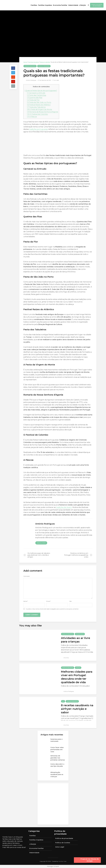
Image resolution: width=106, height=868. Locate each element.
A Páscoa (32, 117)
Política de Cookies (63, 843)
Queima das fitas (35, 98)
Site (70, 601)
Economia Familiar (60, 5)
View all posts (41, 543)
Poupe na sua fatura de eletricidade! (97, 5)
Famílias (34, 5)
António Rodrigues (30, 80)
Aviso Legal (60, 847)
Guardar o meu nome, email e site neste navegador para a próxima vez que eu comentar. (52, 609)
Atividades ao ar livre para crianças (76, 640)
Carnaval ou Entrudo (36, 93)
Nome (26, 601)
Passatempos (80, 634)
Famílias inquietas (45, 5)
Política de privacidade (64, 838)
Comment (27, 576)
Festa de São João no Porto (39, 102)
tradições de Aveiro (64, 507)
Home (25, 62)
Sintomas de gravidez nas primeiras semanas (58, 758)
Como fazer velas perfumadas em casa (57, 750)
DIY (63, 701)
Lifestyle (82, 5)
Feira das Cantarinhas (36, 95)
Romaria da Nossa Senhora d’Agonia (42, 112)
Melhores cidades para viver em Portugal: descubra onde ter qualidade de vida (77, 677)
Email (49, 601)
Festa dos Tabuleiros (36, 107)
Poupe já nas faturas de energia (90, 860)
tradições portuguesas (38, 129)
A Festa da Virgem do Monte (39, 109)
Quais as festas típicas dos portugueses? (41, 90)
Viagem (78, 668)
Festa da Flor (33, 100)
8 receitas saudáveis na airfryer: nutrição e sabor (77, 709)
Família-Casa (62, 861)
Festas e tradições (45, 62)
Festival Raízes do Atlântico (39, 105)
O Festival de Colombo (37, 114)
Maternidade (73, 5)
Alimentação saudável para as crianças (57, 774)
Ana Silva (65, 658)
